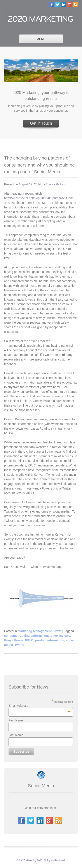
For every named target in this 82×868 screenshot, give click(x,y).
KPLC (29, 640)
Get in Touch (41, 123)
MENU (41, 39)
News (57, 631)
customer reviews (57, 636)
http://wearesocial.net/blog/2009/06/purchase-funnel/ (40, 198)
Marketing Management (35, 631)
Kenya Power (14, 640)
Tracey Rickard (56, 184)
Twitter (20, 645)
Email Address (40, 706)
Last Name (16, 735)
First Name (16, 720)
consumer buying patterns (23, 636)
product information (50, 640)
